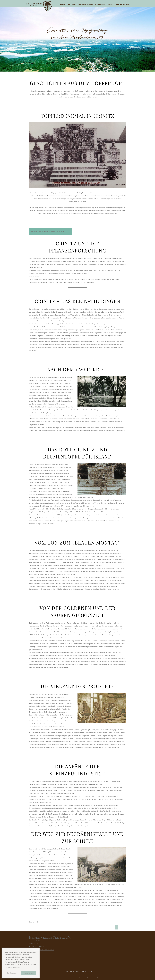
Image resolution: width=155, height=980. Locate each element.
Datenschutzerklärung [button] (13, 967)
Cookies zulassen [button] (29, 973)
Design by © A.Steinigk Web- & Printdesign (88, 977)
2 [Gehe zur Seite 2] (120, 927)
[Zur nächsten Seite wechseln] (122, 926)
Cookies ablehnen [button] (12, 973)
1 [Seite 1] (117, 927)
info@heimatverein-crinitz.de (44, 950)
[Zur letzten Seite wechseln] (125, 926)
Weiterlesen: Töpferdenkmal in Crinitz (48, 231)
